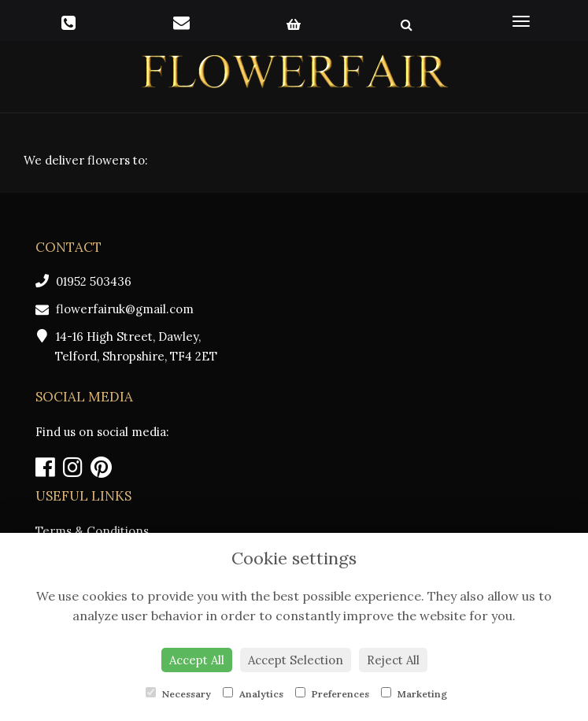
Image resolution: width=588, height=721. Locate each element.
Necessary (178, 693)
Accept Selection (296, 660)
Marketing (414, 693)
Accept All (197, 660)
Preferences (332, 693)
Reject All (393, 660)
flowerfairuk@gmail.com (115, 309)
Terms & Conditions (92, 531)
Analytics (253, 693)
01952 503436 (83, 281)
